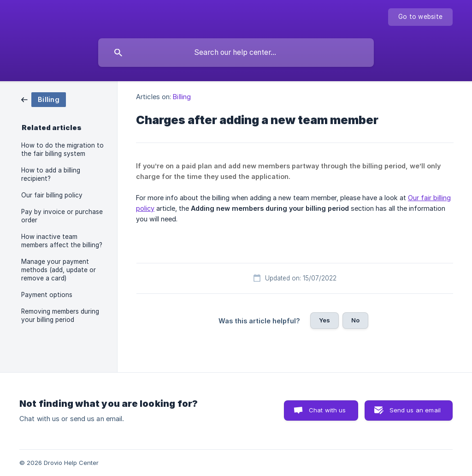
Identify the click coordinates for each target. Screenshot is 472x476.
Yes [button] (324, 320)
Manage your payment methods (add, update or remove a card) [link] (59, 270)
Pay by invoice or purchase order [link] (62, 216)
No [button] (355, 320)
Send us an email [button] (415, 410)
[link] (44, 99)
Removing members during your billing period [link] (60, 315)
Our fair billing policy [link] (52, 195)
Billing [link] (182, 97)
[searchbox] (236, 53)
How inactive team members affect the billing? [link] (62, 241)
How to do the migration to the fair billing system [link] (62, 149)
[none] (420, 17)
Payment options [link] (47, 295)
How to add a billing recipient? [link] (51, 174)
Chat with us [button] (327, 410)
